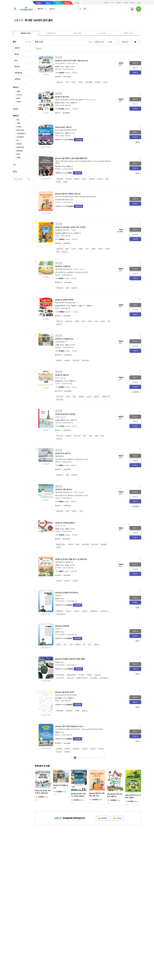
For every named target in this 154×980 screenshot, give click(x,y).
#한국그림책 (85, 361)
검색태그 (19, 102)
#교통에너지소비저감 (82, 678)
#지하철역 (98, 82)
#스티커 (74, 249)
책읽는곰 (58, 275)
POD (18, 140)
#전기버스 (100, 179)
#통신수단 (65, 252)
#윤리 (89, 645)
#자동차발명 (60, 179)
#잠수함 (108, 249)
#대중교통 (92, 179)
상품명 (18, 91)
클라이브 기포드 (60, 103)
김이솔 (67, 565)
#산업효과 (78, 645)
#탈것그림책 (60, 400)
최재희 (57, 67)
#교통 (58, 252)
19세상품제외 (20, 137)
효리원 (57, 308)
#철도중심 (98, 675)
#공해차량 (77, 179)
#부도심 (81, 82)
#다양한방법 (69, 711)
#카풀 (107, 179)
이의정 (57, 133)
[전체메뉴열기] (15, 9)
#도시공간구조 (60, 678)
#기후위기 (77, 611)
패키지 (18, 154)
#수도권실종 (93, 678)
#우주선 (90, 321)
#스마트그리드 (105, 611)
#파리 (85, 436)
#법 (84, 645)
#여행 (67, 288)
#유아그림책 (76, 361)
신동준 (57, 529)
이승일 (57, 662)
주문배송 (126, 3)
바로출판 (77, 3)
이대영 (73, 306)
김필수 (81, 306)
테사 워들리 (58, 698)
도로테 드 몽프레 (60, 420)
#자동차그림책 (106, 397)
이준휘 (57, 732)
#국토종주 (85, 749)
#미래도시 (85, 611)
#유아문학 (68, 436)
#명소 (102, 436)
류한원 (70, 698)
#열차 (96, 321)
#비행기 (94, 249)
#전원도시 (89, 675)
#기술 (71, 645)
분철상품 (19, 144)
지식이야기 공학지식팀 (62, 200)
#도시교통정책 (60, 675)
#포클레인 (81, 397)
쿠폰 (18, 120)
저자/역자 (19, 95)
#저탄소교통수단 (71, 675)
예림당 (57, 136)
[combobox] (41, 9)
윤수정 (70, 272)
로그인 (112, 3)
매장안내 (132, 3)
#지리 (67, 82)
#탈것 (67, 249)
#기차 (87, 249)
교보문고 (39, 3)
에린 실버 (58, 166)
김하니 (73, 420)
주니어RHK (58, 568)
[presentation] (26, 33)
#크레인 (89, 397)
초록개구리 (58, 169)
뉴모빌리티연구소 (60, 306)
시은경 (67, 67)
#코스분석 (59, 752)
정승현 (57, 599)
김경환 (88, 306)
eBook (48, 3)
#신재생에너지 (94, 611)
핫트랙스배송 (20, 130)
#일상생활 (103, 544)
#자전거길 (101, 749)
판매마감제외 (20, 147)
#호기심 (101, 249)
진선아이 (58, 384)
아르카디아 (58, 423)
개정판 (18, 158)
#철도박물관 (89, 82)
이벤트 (18, 123)
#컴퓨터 (58, 645)
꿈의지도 (58, 735)
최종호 (71, 381)
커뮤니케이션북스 (60, 601)
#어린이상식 (69, 321)
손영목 (67, 133)
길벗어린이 (58, 347)
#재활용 (77, 711)
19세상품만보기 (21, 134)
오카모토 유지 (59, 381)
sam (58, 3)
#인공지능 (68, 611)
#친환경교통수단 (61, 614)
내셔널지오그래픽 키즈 (62, 233)
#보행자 (58, 182)
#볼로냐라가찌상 (61, 544)
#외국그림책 (77, 436)
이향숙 (57, 565)
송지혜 (76, 233)
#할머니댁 (59, 361)
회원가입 (106, 3)
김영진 (67, 345)
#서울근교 (93, 749)
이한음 (72, 103)
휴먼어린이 (58, 69)
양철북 (57, 701)
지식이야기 (58, 202)
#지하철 (58, 547)
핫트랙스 (67, 3)
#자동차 (81, 249)
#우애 (81, 511)
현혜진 (68, 166)
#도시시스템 (70, 678)
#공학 (65, 645)
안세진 (57, 632)
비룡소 (57, 105)
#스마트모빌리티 (104, 678)
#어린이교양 (60, 82)
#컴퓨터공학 (60, 611)
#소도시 (74, 82)
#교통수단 (74, 288)
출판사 (18, 98)
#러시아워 (68, 179)
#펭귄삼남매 (60, 288)
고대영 (57, 345)
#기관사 (105, 82)
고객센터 (139, 3)
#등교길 (66, 182)
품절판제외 (20, 151)
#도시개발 (81, 675)
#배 (109, 321)
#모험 (91, 436)
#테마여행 (67, 749)
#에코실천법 (60, 711)
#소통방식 (75, 581)
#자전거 (84, 179)
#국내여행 (59, 749)
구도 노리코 (58, 272)
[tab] (26, 33)
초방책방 (58, 531)
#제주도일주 (76, 749)
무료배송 (19, 127)
